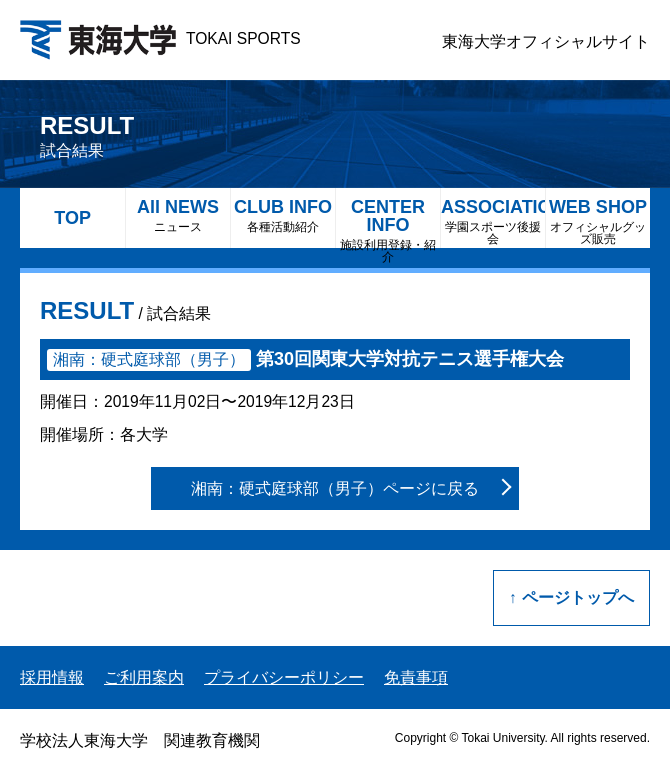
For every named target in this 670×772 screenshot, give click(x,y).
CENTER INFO (388, 222)
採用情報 (52, 677)
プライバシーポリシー (284, 677)
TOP (72, 218)
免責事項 (416, 677)
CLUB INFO (283, 215)
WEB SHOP (598, 221)
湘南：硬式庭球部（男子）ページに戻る (335, 488)
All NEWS (178, 215)
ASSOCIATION (493, 221)
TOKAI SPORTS (160, 38)
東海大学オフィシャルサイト (546, 41)
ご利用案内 (144, 677)
